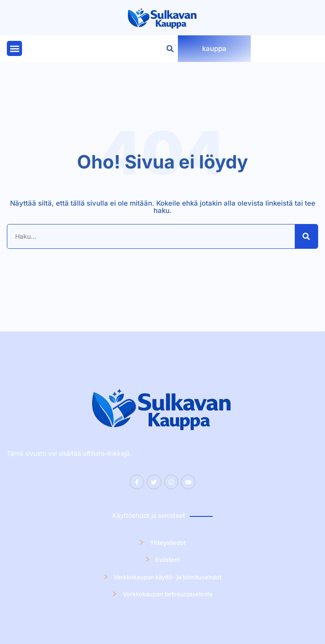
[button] (14, 48)
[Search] (306, 236)
